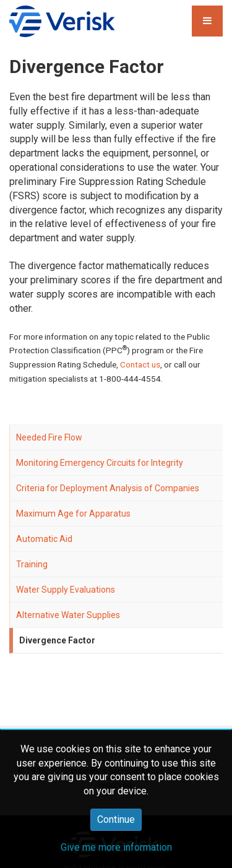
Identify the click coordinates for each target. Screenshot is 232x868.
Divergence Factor (57, 640)
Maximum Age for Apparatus (73, 513)
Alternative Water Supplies (68, 615)
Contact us (140, 364)
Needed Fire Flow (49, 437)
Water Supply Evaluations (66, 590)
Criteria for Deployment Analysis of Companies (108, 488)
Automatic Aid (44, 539)
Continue (116, 819)
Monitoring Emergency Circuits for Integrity (100, 463)
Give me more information (116, 847)
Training (32, 564)
